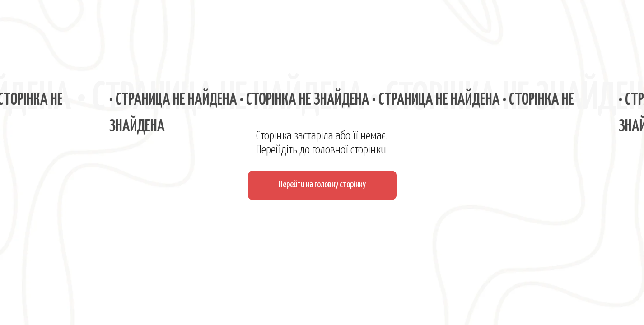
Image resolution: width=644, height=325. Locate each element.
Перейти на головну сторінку (322, 185)
